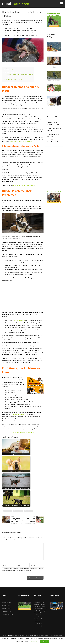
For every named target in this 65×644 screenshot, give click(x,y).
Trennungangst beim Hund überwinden (20, 141)
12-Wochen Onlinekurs (18, 415)
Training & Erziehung (16, 523)
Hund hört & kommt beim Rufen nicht (24, 185)
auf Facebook (7, 603)
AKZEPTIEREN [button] (44, 641)
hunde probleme (19, 511)
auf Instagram (7, 611)
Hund (16, 4)
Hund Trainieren (12, 636)
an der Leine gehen (20, 321)
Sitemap (36, 636)
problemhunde (30, 511)
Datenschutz (29, 636)
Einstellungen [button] (34, 641)
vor (33, 519)
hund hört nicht (8, 511)
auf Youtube (7, 605)
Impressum (21, 636)
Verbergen (11, 69)
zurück (12, 519)
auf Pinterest (7, 608)
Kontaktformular (8, 614)
